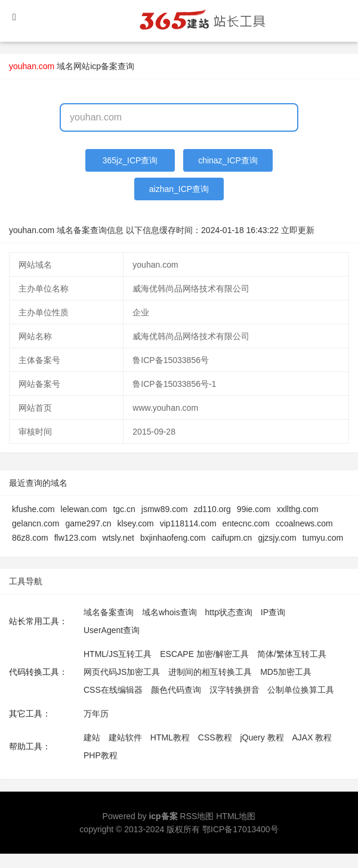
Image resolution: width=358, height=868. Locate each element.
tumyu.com (323, 538)
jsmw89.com (165, 509)
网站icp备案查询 (104, 66)
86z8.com (30, 538)
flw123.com (75, 538)
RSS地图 (197, 816)
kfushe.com (33, 509)
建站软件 (125, 737)
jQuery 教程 (262, 737)
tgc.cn (124, 509)
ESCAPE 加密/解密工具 (204, 654)
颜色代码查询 (176, 690)
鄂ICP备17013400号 (240, 829)
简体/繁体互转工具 (292, 654)
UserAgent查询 (112, 630)
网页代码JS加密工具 (122, 672)
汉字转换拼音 (234, 690)
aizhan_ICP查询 (179, 189)
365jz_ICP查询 (130, 160)
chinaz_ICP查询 (228, 160)
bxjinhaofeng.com (173, 538)
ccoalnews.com (304, 523)
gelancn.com (36, 523)
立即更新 (298, 230)
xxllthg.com (298, 509)
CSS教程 (215, 737)
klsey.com (135, 523)
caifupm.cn (232, 538)
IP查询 (273, 612)
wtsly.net (118, 538)
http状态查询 (229, 612)
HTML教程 (170, 737)
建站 (92, 737)
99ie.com (254, 509)
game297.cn (88, 523)
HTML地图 (236, 816)
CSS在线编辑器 (113, 690)
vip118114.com (188, 523)
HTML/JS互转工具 (118, 654)
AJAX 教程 (312, 737)
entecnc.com (246, 523)
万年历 (96, 714)
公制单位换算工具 (301, 690)
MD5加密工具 (286, 672)
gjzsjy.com (277, 538)
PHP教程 (101, 755)
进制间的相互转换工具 (210, 672)
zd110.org (212, 509)
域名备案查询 (109, 612)
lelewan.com (84, 509)
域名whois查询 (169, 612)
